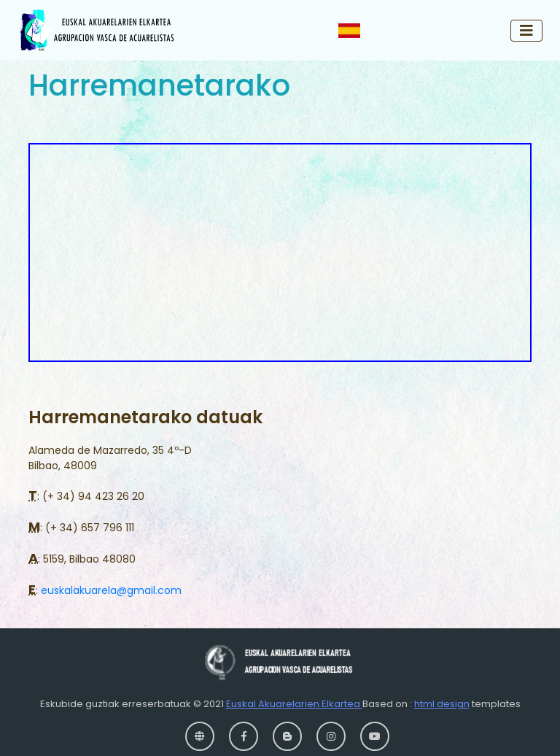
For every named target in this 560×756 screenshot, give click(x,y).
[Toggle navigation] (526, 31)
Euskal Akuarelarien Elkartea (294, 704)
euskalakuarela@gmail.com (111, 590)
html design (442, 704)
